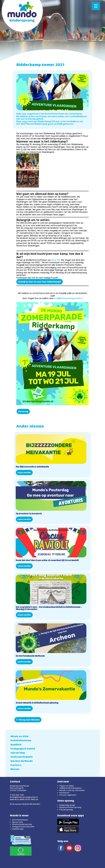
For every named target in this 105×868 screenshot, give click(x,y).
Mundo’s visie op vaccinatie (72, 790)
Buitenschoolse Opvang (70, 807)
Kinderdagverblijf (67, 805)
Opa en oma (17, 822)
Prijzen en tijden (67, 786)
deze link (56, 260)
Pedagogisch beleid (23, 749)
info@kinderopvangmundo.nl (25, 797)
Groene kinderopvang (22, 824)
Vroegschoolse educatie (23, 827)
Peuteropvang (66, 810)
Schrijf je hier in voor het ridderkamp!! (40, 282)
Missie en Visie (20, 737)
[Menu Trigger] (96, 6)
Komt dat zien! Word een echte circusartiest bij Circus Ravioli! (47, 561)
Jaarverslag (18, 753)
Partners (16, 765)
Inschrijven (64, 793)
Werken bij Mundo (22, 761)
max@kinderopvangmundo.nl (68, 298)
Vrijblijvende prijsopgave (70, 788)
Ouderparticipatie (22, 757)
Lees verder (24, 473)
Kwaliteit (16, 745)
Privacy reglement (68, 795)
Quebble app (18, 829)
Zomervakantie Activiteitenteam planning (37, 703)
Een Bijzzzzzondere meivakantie (32, 467)
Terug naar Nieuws (28, 720)
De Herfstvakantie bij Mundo (30, 656)
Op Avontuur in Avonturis (29, 514)
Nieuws (15, 769)
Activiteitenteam (21, 741)
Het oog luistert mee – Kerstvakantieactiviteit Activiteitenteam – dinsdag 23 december (49, 608)
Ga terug (23, 412)
